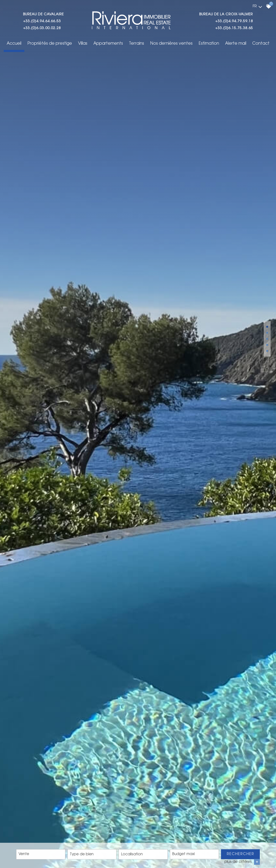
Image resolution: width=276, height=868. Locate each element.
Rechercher (241, 855)
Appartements (108, 44)
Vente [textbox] (24, 855)
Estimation (209, 44)
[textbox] (92, 855)
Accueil (14, 44)
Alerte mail (236, 44)
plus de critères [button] (242, 862)
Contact (261, 44)
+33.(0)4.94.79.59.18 (234, 21)
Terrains (136, 44)
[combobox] (41, 855)
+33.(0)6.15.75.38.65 (234, 28)
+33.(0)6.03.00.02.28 (42, 28)
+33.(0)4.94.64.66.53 (42, 21)
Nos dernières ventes (171, 44)
